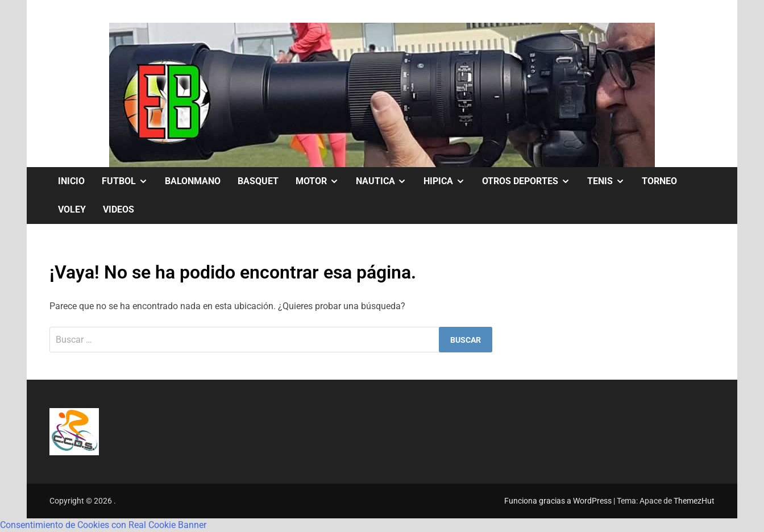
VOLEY (72, 209)
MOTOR (321, 181)
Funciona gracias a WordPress (559, 501)
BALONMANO (193, 181)
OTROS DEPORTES (530, 181)
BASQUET (258, 181)
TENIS (610, 181)
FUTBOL (129, 181)
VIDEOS (119, 209)
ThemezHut (694, 501)
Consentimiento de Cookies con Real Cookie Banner (103, 525)
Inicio (71, 181)
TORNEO (659, 181)
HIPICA (449, 181)
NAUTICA (386, 181)
